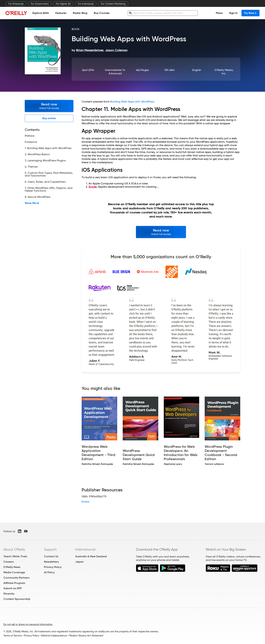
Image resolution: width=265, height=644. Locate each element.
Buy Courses (102, 13)
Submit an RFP (13, 588)
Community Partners (16, 578)
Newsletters (51, 562)
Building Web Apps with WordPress (132, 102)
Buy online (49, 118)
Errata (85, 502)
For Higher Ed (63, 4)
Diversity (9, 594)
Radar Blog (80, 13)
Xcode (93, 187)
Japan (79, 562)
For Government (40, 4)
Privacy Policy (53, 567)
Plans (219, 13)
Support (50, 549)
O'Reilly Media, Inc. (224, 72)
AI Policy (49, 572)
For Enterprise (16, 4)
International (85, 549)
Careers (9, 562)
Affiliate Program (14, 583)
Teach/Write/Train (15, 556)
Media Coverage (14, 572)
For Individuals (86, 4)
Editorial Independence (54, 636)
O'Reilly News (12, 567)
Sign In (233, 13)
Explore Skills (41, 13)
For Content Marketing (113, 4)
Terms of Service (13, 636)
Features (61, 13)
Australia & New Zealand (91, 556)
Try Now (250, 13)
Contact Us (51, 556)
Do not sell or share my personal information (28, 624)
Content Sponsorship (17, 599)
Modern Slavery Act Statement (86, 636)
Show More (32, 203)
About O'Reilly (14, 549)
